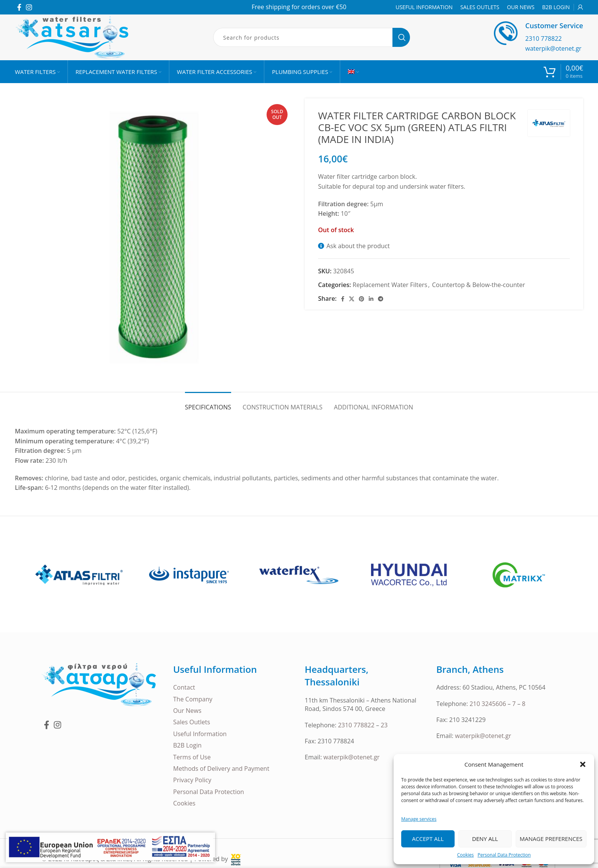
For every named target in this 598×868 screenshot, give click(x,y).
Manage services (419, 819)
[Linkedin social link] (371, 299)
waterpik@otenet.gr (553, 48)
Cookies (465, 855)
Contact (184, 687)
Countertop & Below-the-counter (479, 285)
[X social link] (352, 299)
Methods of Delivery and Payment (221, 769)
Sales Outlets (192, 722)
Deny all (485, 839)
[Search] (312, 37)
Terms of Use (192, 757)
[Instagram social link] (29, 7)
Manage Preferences (551, 839)
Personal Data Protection (504, 855)
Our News (187, 711)
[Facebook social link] (19, 7)
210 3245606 (488, 704)
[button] (583, 764)
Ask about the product (358, 246)
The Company (193, 699)
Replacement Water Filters (390, 285)
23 (384, 725)
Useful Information (200, 734)
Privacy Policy (192, 780)
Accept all (428, 839)
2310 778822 (543, 39)
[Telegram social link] (381, 299)
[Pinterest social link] (362, 299)
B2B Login (187, 745)
